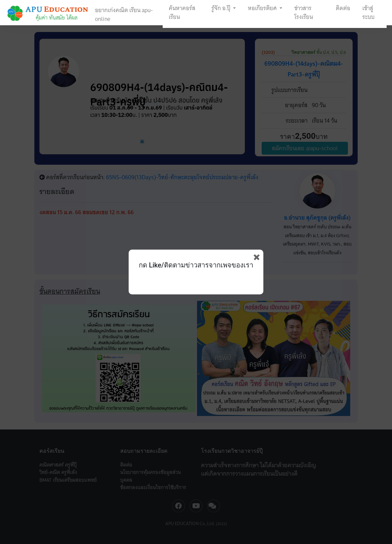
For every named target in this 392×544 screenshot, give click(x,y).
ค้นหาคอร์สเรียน (182, 12)
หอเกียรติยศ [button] (263, 8)
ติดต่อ (343, 8)
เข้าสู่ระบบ (368, 12)
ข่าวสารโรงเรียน (304, 12)
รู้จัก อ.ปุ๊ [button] (222, 8)
